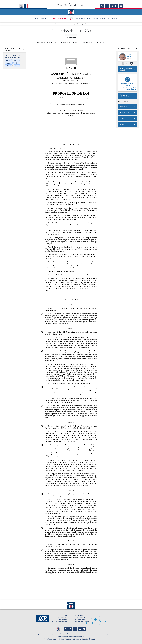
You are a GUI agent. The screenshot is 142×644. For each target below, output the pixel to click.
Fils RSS (87, 638)
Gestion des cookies (95, 638)
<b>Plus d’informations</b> (127, 49)
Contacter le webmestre (78, 638)
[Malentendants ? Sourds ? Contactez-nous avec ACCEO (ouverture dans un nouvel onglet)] (58, 629)
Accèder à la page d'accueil (71, 11)
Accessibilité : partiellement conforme (61, 638)
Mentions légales (46, 638)
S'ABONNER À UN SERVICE (78, 634)
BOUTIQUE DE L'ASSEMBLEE (42, 634)
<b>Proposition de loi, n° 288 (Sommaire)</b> (15, 49)
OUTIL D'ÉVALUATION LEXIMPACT (97, 634)
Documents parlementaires (63, 24)
